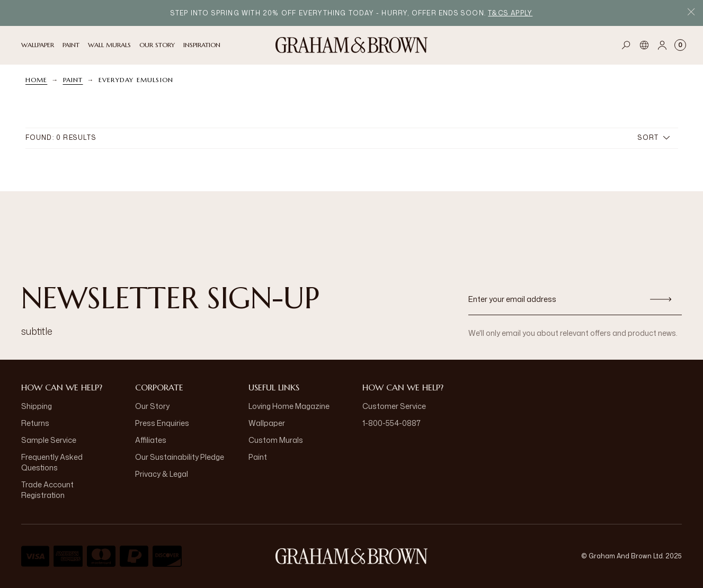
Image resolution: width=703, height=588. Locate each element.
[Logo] (352, 45)
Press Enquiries (162, 423)
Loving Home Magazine (289, 406)
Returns (35, 423)
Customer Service (394, 406)
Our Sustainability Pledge (180, 457)
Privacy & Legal (162, 474)
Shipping (37, 406)
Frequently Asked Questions (52, 462)
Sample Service (49, 440)
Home (37, 80)
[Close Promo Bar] (691, 13)
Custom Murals (276, 440)
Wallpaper (267, 423)
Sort (654, 137)
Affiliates (151, 440)
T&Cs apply (510, 13)
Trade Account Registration (47, 490)
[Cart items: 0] (680, 45)
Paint (73, 80)
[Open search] (626, 45)
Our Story (152, 406)
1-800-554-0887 (391, 423)
